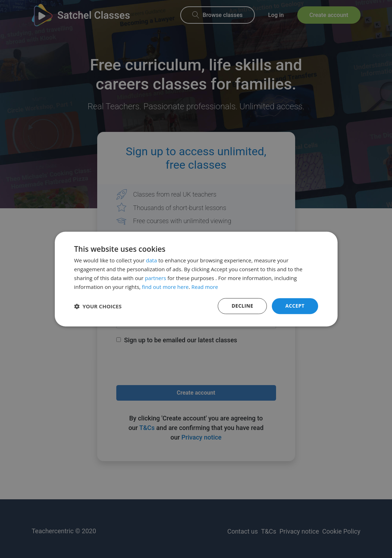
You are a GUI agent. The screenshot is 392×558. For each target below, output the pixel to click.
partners (156, 278)
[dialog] (196, 279)
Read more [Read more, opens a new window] (205, 287)
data (151, 260)
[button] (98, 306)
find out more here (165, 287)
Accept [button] (295, 306)
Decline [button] (242, 306)
